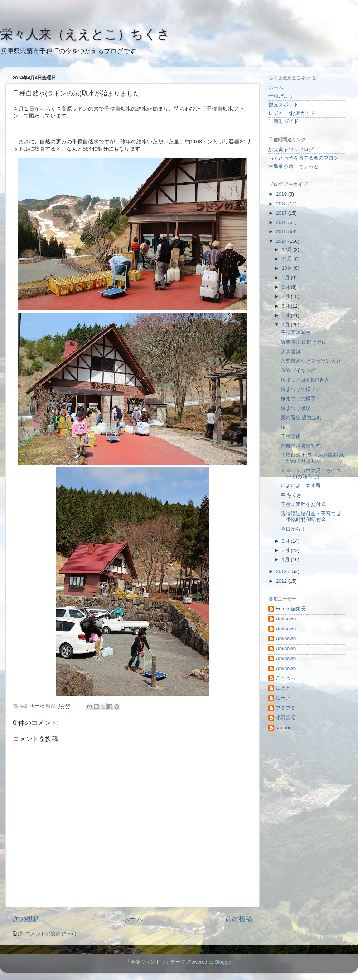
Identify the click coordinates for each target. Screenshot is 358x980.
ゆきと (283, 688)
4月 (286, 325)
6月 (286, 306)
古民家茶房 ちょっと (294, 166)
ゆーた (283, 698)
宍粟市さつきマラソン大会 (311, 361)
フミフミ (286, 708)
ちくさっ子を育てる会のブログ (304, 158)
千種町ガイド (284, 121)
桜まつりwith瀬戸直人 (305, 380)
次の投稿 (26, 919)
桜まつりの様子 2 (300, 399)
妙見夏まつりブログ (291, 149)
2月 (286, 550)
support (284, 728)
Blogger (223, 962)
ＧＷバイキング (298, 370)
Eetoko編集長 (291, 609)
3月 (286, 541)
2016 (282, 222)
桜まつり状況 (296, 408)
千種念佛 (291, 437)
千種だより (281, 96)
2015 (282, 232)
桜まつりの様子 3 (300, 389)
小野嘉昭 (286, 718)
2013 (282, 571)
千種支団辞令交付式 (303, 504)
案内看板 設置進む (301, 418)
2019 (282, 194)
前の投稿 (239, 919)
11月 (288, 259)
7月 (286, 296)
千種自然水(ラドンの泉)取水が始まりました (312, 458)
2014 (282, 241)
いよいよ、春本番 (301, 486)
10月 (288, 268)
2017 (282, 213)
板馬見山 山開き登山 (304, 342)
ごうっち (286, 678)
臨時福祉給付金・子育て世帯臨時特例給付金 (311, 517)
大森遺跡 (291, 352)
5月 (286, 315)
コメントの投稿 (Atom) (51, 934)
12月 (288, 249)
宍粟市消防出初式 (301, 446)
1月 (286, 560)
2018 (282, 204)
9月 (286, 278)
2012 (282, 581)
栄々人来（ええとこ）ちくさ (85, 34)
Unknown (286, 619)
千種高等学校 (296, 333)
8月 (286, 287)
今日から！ (293, 529)
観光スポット (284, 105)
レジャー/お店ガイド (292, 113)
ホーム (133, 919)
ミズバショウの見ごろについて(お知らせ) (311, 473)
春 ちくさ (291, 495)
